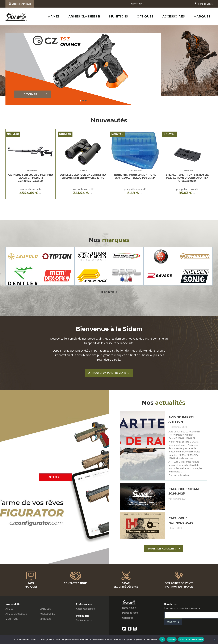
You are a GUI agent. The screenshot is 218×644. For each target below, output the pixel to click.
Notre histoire (129, 608)
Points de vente (204, 4)
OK (162, 639)
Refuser (171, 639)
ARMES (54, 16)
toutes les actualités (162, 549)
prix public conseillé (31, 191)
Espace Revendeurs (20, 4)
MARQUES (202, 16)
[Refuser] (214, 639)
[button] (80, 101)
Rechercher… (137, 4)
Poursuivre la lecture (179, 475)
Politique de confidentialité (191, 639)
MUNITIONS (119, 16)
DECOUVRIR (30, 94)
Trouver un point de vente (107, 373)
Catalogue (128, 618)
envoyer (172, 622)
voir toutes (107, 292)
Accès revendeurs (85, 609)
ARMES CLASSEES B (84, 16)
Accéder (54, 477)
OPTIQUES (145, 16)
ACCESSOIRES (174, 16)
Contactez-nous (84, 620)
